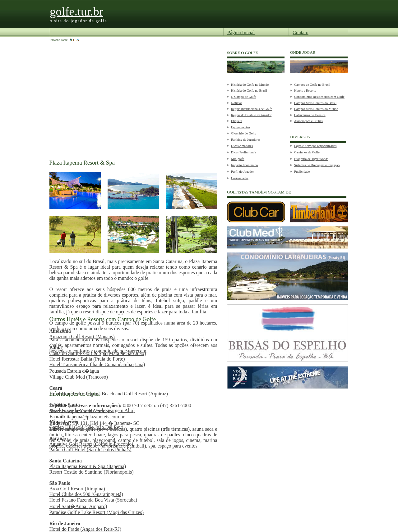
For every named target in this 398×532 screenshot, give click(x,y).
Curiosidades (240, 178)
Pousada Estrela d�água (74, 371)
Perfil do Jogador (242, 172)
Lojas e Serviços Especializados (315, 146)
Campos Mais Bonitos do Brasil (315, 103)
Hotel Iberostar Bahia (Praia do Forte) (87, 359)
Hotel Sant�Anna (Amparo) (78, 506)
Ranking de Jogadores (246, 140)
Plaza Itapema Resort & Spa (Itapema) (88, 466)
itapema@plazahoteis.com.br (95, 417)
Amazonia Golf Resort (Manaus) (82, 336)
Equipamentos (241, 127)
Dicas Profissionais (244, 152)
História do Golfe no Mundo (250, 85)
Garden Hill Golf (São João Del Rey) (86, 427)
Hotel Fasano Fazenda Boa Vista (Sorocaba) (93, 500)
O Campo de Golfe (244, 97)
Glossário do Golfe (244, 133)
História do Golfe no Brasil (249, 91)
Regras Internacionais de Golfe (252, 109)
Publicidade (302, 172)
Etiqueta (237, 121)
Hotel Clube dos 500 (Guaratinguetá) (86, 494)
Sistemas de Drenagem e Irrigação (317, 165)
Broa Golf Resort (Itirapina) (77, 489)
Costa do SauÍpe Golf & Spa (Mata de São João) (98, 353)
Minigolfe (238, 159)
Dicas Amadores (242, 146)
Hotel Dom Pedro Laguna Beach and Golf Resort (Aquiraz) (109, 394)
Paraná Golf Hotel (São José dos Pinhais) (90, 450)
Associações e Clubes (308, 121)
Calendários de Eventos (310, 115)
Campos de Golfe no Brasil (312, 85)
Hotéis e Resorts (305, 91)
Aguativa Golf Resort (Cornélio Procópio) (91, 444)
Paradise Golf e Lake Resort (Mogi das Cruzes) (97, 512)
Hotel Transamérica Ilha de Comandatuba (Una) (97, 364)
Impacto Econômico (244, 165)
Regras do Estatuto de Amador (251, 115)
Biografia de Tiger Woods (311, 159)
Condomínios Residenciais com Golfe (319, 97)
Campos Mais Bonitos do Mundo (316, 109)
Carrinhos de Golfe (307, 152)
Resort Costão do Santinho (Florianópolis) (92, 472)
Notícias (237, 103)
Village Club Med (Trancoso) (79, 377)
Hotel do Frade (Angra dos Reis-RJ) (86, 529)
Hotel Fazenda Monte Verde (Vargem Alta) (92, 410)
